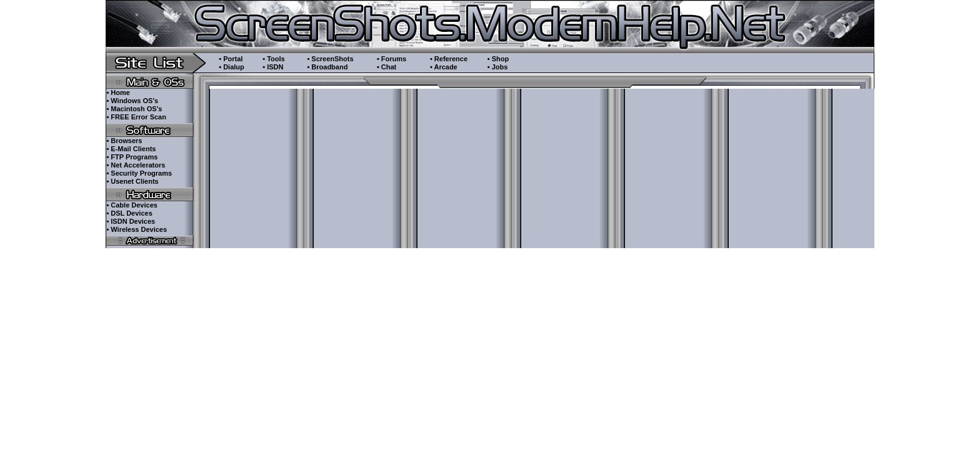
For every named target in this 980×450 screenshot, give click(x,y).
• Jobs (498, 67)
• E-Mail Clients (131, 149)
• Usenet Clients (132, 181)
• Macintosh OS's (134, 109)
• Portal (231, 59)
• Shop (498, 59)
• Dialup (232, 67)
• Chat (387, 67)
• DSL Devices (129, 213)
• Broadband (327, 67)
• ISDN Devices (131, 221)
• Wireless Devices (137, 229)
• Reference (449, 59)
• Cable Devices (132, 205)
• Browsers (124, 141)
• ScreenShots (330, 59)
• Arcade (444, 67)
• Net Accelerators (136, 165)
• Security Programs (139, 173)
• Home (118, 92)
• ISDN (273, 67)
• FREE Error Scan (136, 117)
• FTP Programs (132, 157)
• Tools (273, 59)
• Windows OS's (132, 101)
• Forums (392, 59)
